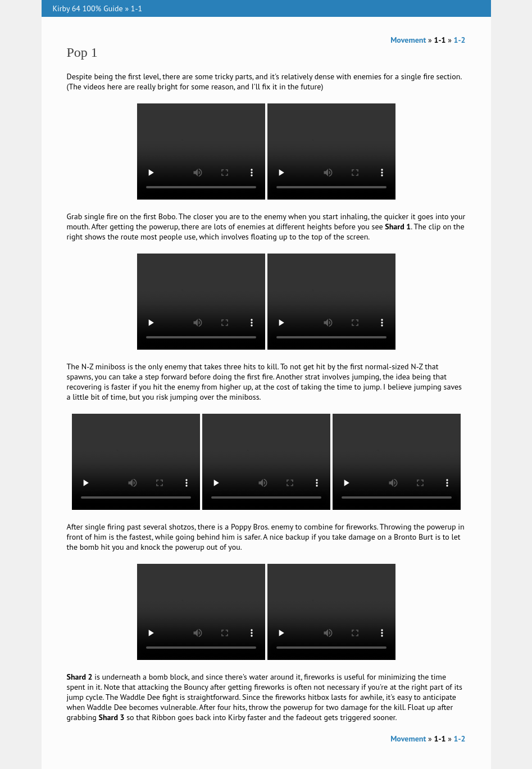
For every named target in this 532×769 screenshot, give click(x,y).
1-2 (460, 40)
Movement (408, 40)
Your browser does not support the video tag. (201, 151)
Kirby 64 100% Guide (88, 8)
